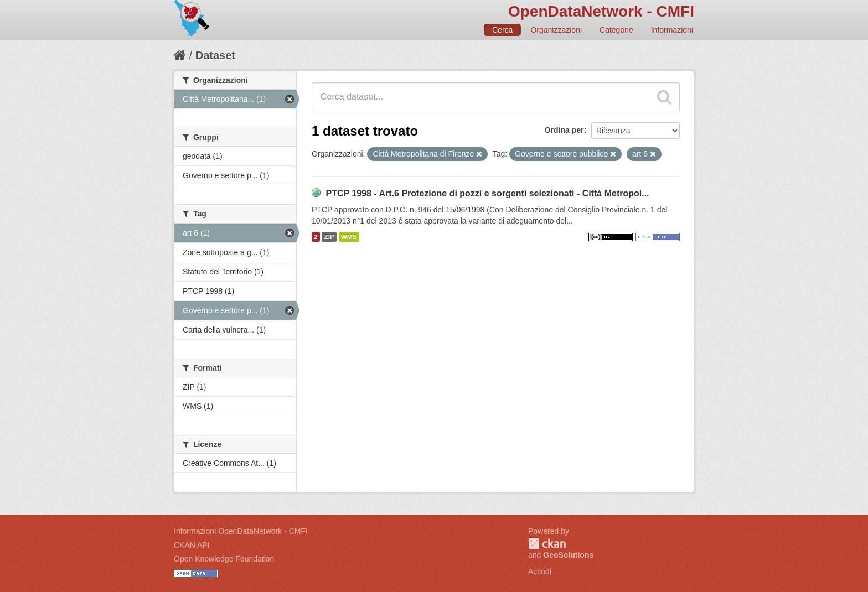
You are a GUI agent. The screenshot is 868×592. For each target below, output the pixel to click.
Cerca (502, 30)
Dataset (215, 55)
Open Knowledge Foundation (224, 559)
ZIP (329, 237)
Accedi (540, 572)
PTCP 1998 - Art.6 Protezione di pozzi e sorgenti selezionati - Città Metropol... (487, 193)
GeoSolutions (568, 555)
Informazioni (672, 30)
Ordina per (564, 130)
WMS (349, 237)
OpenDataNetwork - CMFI (601, 11)
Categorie (616, 30)
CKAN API (192, 545)
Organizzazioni (556, 30)
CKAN (547, 544)
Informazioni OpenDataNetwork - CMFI (241, 531)
